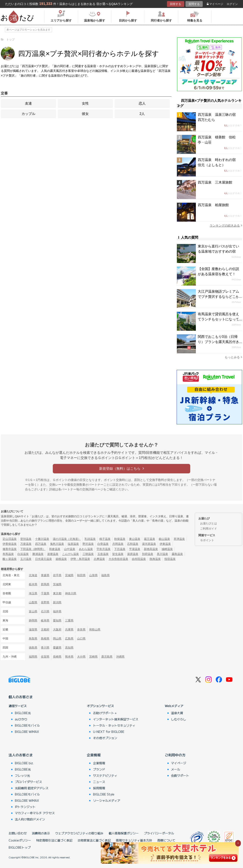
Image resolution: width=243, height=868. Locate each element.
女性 (85, 103)
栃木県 (33, 584)
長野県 (45, 602)
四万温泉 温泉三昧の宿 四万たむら (218, 117)
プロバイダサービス (28, 782)
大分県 (81, 657)
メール (176, 769)
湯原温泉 (133, 554)
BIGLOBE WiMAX (27, 732)
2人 (142, 114)
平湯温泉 (135, 549)
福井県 (57, 611)
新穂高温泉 (151, 549)
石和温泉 (133, 544)
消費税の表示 (41, 833)
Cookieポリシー (20, 840)
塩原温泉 (73, 544)
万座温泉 (26, 544)
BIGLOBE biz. (24, 763)
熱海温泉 (155, 559)
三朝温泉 (88, 554)
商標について (166, 840)
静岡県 (33, 620)
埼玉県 (33, 593)
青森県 (45, 575)
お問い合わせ (18, 833)
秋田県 (81, 575)
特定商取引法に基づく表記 (54, 840)
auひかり (21, 719)
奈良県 (81, 629)
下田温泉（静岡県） (33, 549)
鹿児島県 (107, 657)
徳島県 (33, 648)
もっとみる (233, 357)
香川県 (45, 648)
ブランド (99, 769)
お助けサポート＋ (105, 713)
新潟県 (57, 602)
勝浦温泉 (38, 554)
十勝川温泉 (42, 539)
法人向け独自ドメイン (30, 819)
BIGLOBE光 (23, 713)
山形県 (93, 575)
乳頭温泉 (90, 539)
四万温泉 (41, 544)
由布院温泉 (139, 559)
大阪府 (57, 629)
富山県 (33, 611)
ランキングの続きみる (226, 225)
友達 (28, 103)
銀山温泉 (164, 539)
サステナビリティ (105, 775)
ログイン (232, 4)
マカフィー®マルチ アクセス (35, 813)
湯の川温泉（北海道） (67, 539)
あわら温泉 (86, 549)
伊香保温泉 (10, 544)
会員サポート (180, 775)
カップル (28, 114)
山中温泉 (70, 549)
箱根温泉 (61, 559)
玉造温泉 (103, 554)
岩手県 (57, 575)
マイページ (215, 4)
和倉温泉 (55, 549)
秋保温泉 (120, 539)
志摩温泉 (99, 559)
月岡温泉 (118, 544)
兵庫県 (69, 629)
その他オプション (105, 738)
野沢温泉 (88, 544)
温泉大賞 (177, 713)
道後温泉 (53, 554)
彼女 (85, 114)
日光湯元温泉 (44, 559)
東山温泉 (135, 539)
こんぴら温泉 (70, 554)
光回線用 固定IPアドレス (32, 788)
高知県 (69, 648)
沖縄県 (120, 657)
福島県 (105, 575)
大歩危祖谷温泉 (118, 559)
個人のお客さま (21, 697)
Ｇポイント (207, 540)
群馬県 (45, 584)
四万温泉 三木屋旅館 (215, 182)
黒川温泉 (162, 554)
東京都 (57, 593)
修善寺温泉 (10, 549)
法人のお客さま (21, 755)
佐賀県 (45, 657)
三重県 (69, 620)
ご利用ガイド (209, 529)
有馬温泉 (8, 554)
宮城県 (69, 575)
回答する (176, 4)
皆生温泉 (118, 554)
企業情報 (94, 755)
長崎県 (57, 657)
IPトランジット (25, 807)
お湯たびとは (209, 523)
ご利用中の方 (175, 755)
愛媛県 (57, 648)
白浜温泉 (23, 554)
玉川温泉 (26, 559)
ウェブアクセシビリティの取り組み (79, 833)
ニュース (99, 782)
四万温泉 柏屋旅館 (213, 205)
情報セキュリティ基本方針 (134, 840)
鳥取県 (33, 639)
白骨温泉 (103, 544)
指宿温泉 (170, 559)
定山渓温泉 (10, 539)
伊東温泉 (165, 544)
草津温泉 (179, 539)
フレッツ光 (22, 775)
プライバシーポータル (159, 833)
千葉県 (45, 593)
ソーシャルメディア (107, 800)
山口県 (81, 639)
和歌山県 (95, 629)
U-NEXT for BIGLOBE (109, 732)
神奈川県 (71, 593)
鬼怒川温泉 (57, 544)
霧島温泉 (177, 554)
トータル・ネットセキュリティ (114, 725)
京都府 (45, 629)
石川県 (45, 611)
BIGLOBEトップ (20, 847)
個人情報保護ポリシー (124, 833)
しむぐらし (179, 719)
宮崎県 (93, 657)
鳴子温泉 (105, 539)
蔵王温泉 (150, 539)
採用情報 (99, 788)
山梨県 (33, 602)
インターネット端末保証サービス (116, 719)
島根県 (45, 639)
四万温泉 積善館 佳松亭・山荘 (217, 140)
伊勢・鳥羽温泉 (80, 559)
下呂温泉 (120, 549)
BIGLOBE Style (104, 794)
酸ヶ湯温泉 (10, 559)
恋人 (142, 103)
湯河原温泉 (149, 544)
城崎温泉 (167, 549)
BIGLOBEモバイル (27, 725)
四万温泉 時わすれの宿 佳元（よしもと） (218, 162)
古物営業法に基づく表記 (94, 840)
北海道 (33, 575)
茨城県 (57, 584)
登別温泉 (26, 539)
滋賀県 (33, 629)
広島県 (69, 639)
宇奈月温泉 (104, 549)
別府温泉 (148, 554)
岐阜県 (45, 620)
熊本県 (69, 657)
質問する (194, 4)
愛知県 (57, 620)
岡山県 (57, 639)
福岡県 (33, 657)
